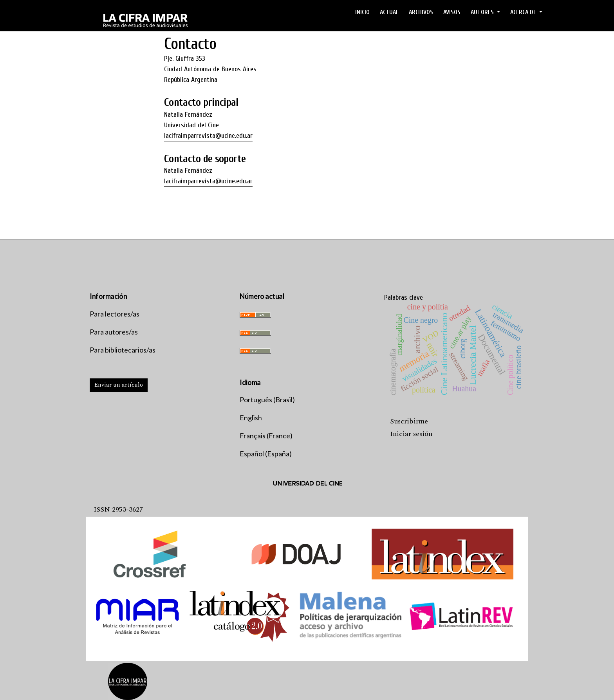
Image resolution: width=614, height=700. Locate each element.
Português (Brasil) (267, 400)
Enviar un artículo (119, 385)
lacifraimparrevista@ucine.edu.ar (208, 136)
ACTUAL (389, 12)
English (251, 418)
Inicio (362, 12)
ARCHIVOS (421, 12)
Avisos (452, 12)
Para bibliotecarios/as (123, 350)
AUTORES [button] (483, 12)
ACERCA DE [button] (524, 12)
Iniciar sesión (411, 434)
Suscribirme (409, 421)
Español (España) (266, 454)
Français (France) (266, 436)
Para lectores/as (115, 314)
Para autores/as (114, 332)
